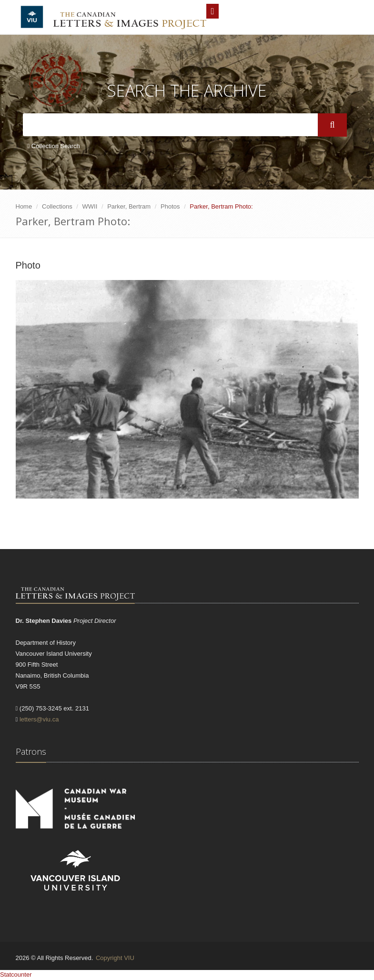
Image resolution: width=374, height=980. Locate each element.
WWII (90, 206)
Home (24, 206)
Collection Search (54, 146)
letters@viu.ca (39, 719)
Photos (170, 206)
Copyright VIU (115, 958)
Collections (57, 206)
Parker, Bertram (129, 206)
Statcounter (16, 975)
